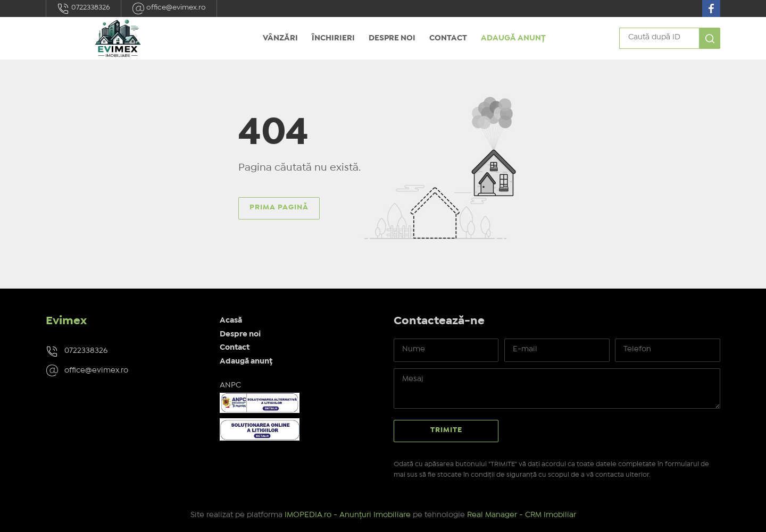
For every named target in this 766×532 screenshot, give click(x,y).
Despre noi (392, 38)
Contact (448, 38)
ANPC (230, 385)
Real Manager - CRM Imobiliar (522, 515)
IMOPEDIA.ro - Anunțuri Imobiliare (348, 515)
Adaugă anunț (513, 38)
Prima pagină (279, 207)
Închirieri (333, 38)
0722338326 (84, 9)
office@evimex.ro (169, 9)
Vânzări (280, 38)
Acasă (231, 320)
